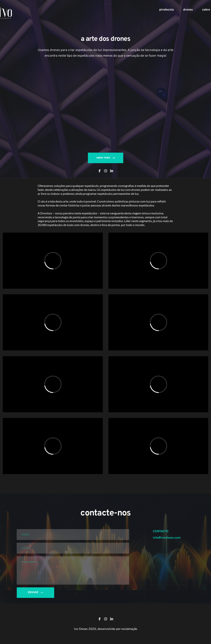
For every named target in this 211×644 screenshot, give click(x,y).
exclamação (129, 629)
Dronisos (46, 213)
